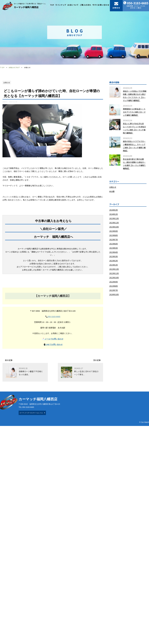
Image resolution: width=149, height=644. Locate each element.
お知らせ (113, 187)
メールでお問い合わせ (54, 339)
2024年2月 (113, 210)
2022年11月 (114, 273)
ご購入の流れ (86, 5)
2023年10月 (114, 227)
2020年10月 (114, 294)
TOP (52, 5)
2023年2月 (113, 261)
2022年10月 (114, 278)
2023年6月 (113, 244)
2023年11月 (114, 223)
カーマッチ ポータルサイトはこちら (31, 413)
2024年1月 (113, 214)
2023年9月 (113, 231)
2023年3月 (113, 256)
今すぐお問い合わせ (101, 5)
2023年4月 (113, 252)
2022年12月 (114, 269)
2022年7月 (113, 290)
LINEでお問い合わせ (54, 344)
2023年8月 (113, 235)
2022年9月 (113, 282)
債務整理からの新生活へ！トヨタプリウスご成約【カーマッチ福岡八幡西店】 (134, 112)
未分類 (112, 191)
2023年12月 (114, 218)
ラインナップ (61, 5)
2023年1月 (113, 265)
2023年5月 (113, 248)
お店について (73, 5)
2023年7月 (113, 240)
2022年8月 (113, 286)
